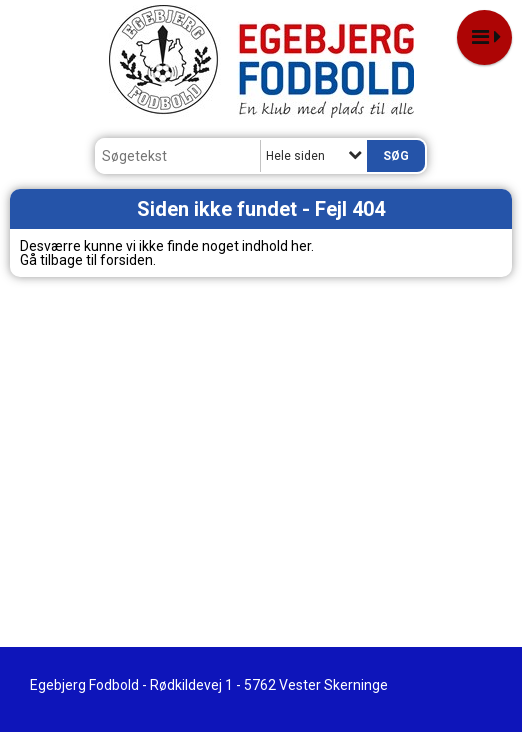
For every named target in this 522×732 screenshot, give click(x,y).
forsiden (126, 260)
